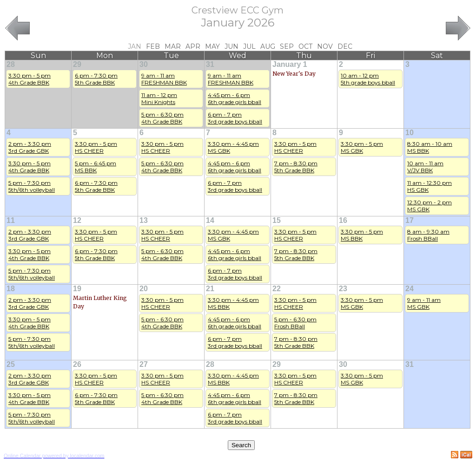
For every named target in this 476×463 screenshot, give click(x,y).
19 (77, 289)
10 (410, 133)
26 (77, 364)
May (212, 46)
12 (77, 220)
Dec (345, 46)
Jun (231, 46)
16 (343, 220)
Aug (268, 46)
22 (277, 289)
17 (410, 220)
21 (210, 289)
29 (77, 64)
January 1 (290, 64)
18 (11, 289)
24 (410, 289)
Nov (325, 46)
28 (11, 64)
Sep (287, 46)
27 (144, 364)
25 (11, 364)
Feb (153, 46)
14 (210, 220)
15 (277, 220)
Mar (173, 46)
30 (144, 64)
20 (144, 289)
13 (144, 220)
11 (11, 220)
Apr (193, 46)
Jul (249, 46)
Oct (305, 46)
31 (210, 64)
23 (343, 289)
